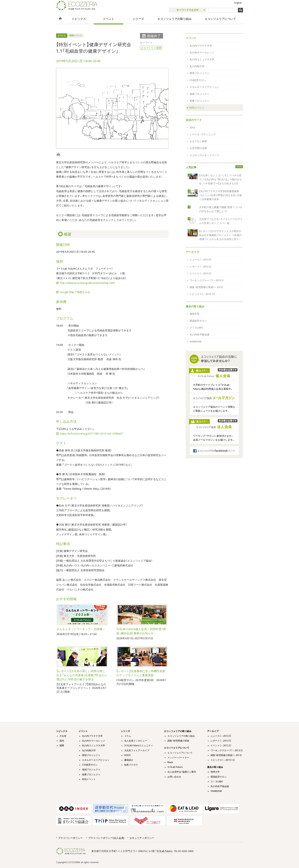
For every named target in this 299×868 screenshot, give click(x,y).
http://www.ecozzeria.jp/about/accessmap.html (87, 283)
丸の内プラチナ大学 (201, 46)
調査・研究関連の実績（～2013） (206, 287)
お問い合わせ (174, 777)
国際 (62, 746)
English (238, 3)
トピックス (79, 19)
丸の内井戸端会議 (199, 335)
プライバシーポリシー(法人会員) (106, 838)
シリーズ (138, 19)
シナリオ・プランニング (203, 134)
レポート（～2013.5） (201, 267)
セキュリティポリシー (142, 838)
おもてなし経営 (198, 141)
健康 (159, 48)
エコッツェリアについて (220, 19)
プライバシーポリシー (70, 838)
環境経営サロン (198, 321)
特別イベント (76, 36)
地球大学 (195, 314)
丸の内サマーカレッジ (202, 53)
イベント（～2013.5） (201, 273)
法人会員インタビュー (136, 741)
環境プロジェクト (199, 73)
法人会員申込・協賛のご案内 (182, 772)
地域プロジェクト (199, 94)
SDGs (193, 128)
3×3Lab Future (175, 767)
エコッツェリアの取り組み (174, 19)
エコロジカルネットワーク (204, 155)
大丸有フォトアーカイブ (137, 750)
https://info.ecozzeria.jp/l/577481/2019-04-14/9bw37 (92, 434)
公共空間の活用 (198, 148)
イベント (109, 19)
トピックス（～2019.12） (202, 294)
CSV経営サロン (198, 80)
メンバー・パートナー (178, 758)
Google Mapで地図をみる (75, 292)
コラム (128, 736)
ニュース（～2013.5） (201, 260)
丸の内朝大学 (197, 66)
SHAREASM (195, 342)
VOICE (127, 755)
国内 (62, 741)
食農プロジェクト (199, 101)
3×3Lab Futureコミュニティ (139, 746)
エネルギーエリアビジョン (204, 87)
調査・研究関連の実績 (178, 741)
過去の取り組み (195, 306)
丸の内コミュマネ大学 (202, 59)
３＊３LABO (196, 328)
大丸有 (63, 736)
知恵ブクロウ (131, 765)
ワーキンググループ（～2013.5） (207, 280)
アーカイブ (192, 252)
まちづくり (147, 48)
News (170, 762)
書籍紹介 (129, 760)
